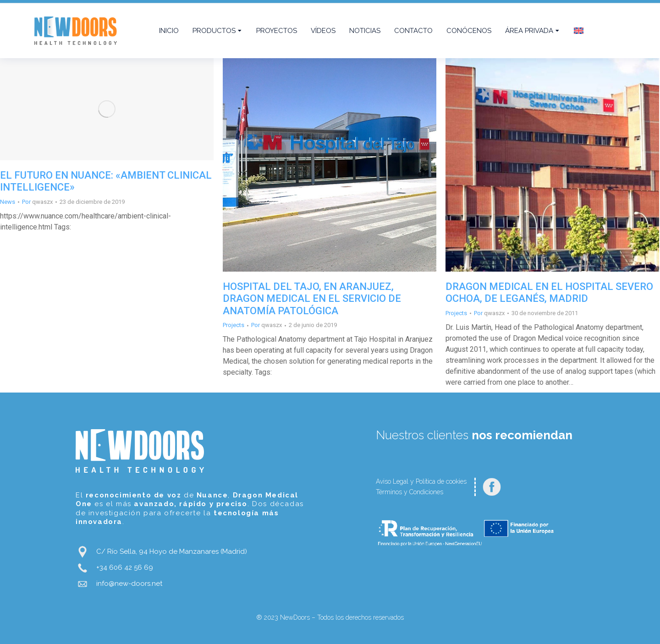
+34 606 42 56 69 (125, 568)
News (8, 202)
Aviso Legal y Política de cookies (421, 481)
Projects (234, 325)
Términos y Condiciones (410, 492)
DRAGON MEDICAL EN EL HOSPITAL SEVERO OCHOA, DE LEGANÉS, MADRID (549, 292)
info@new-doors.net (129, 584)
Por (37, 202)
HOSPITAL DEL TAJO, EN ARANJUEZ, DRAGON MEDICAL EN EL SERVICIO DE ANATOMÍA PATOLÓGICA (312, 299)
